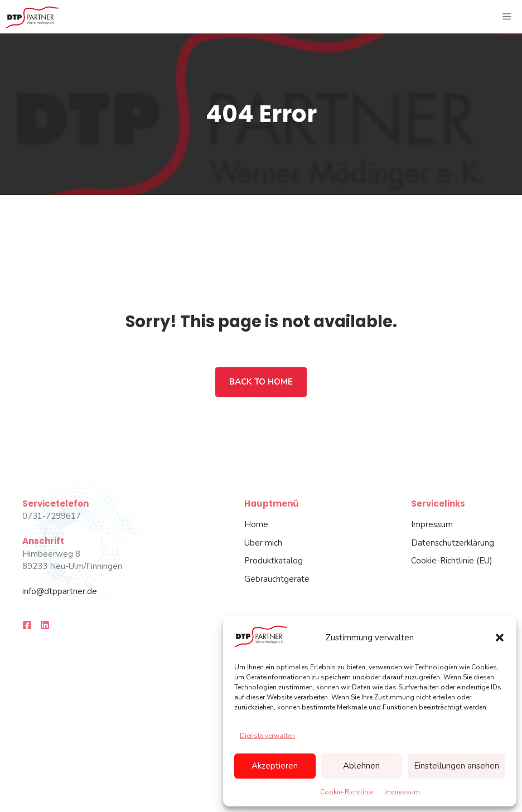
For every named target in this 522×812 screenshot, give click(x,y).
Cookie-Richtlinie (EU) (452, 561)
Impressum (402, 792)
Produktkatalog (274, 561)
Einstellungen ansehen (456, 766)
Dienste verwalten (267, 736)
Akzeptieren (275, 766)
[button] (500, 638)
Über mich (263, 543)
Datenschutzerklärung (453, 543)
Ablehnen (361, 766)
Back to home (261, 382)
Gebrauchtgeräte (277, 579)
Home (256, 524)
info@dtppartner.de (60, 591)
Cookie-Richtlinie (347, 792)
